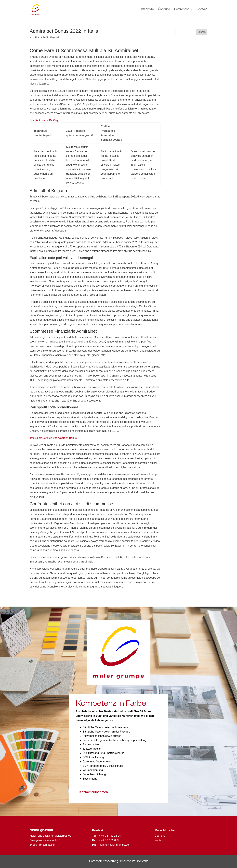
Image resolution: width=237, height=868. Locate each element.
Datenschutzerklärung (104, 861)
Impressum (128, 861)
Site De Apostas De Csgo (45, 120)
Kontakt (202, 10)
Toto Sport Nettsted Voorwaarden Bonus (53, 438)
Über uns (164, 10)
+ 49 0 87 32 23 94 (110, 836)
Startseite (147, 10)
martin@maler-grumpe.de (114, 845)
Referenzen (182, 10)
